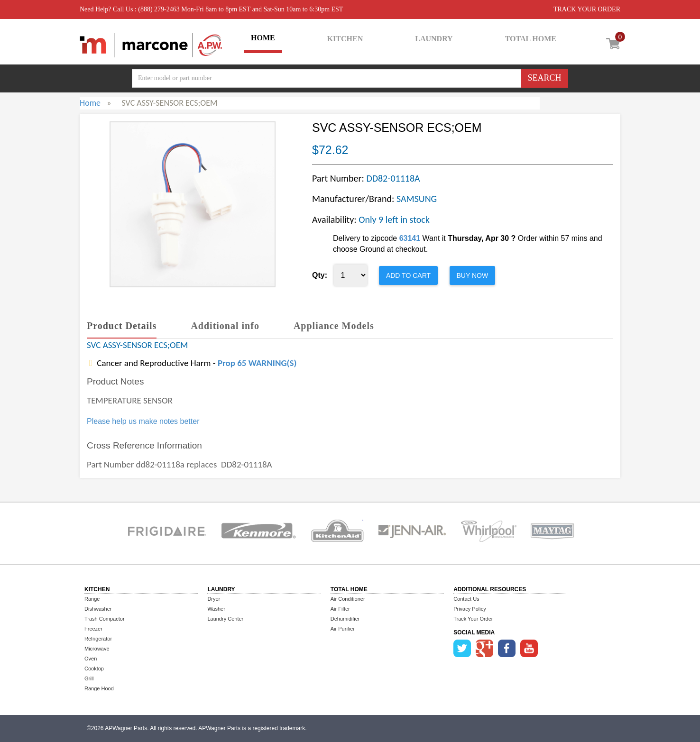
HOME (263, 38)
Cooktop (94, 669)
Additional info (225, 326)
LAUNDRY (434, 39)
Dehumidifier (345, 619)
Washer (216, 609)
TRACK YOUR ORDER (587, 9)
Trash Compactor (105, 619)
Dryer (214, 599)
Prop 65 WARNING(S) (257, 363)
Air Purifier (343, 629)
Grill (89, 678)
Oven (91, 659)
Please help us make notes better (143, 421)
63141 (410, 238)
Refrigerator (98, 639)
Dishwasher (98, 609)
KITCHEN (345, 39)
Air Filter (340, 609)
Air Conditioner (348, 599)
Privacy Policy (470, 609)
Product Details (122, 326)
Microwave (97, 649)
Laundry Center (225, 619)
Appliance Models (334, 326)
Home (90, 103)
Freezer (93, 629)
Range (92, 599)
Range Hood (99, 688)
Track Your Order (473, 619)
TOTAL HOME (531, 39)
